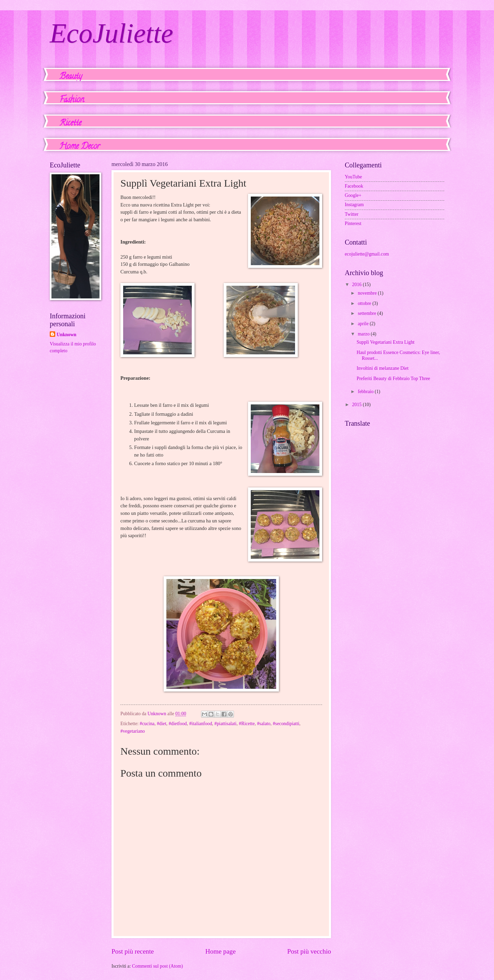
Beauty (71, 77)
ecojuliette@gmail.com (367, 254)
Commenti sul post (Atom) (157, 966)
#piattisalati (225, 724)
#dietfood (178, 724)
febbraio (366, 392)
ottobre (365, 303)
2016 (357, 285)
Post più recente (133, 951)
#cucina (147, 724)
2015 (357, 405)
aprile (364, 324)
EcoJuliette (111, 33)
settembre (368, 313)
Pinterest (353, 223)
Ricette (70, 124)
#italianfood (201, 724)
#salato (264, 724)
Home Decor (80, 147)
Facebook (354, 186)
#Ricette (247, 724)
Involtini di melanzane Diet (382, 368)
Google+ (353, 195)
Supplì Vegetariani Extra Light (385, 342)
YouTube (353, 177)
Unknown (67, 335)
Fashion (72, 100)
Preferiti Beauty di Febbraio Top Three (393, 379)
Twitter (352, 214)
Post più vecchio (309, 951)
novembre (368, 293)
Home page (221, 951)
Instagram (354, 205)
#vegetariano (133, 731)
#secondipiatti (286, 724)
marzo (364, 334)
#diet (162, 724)
